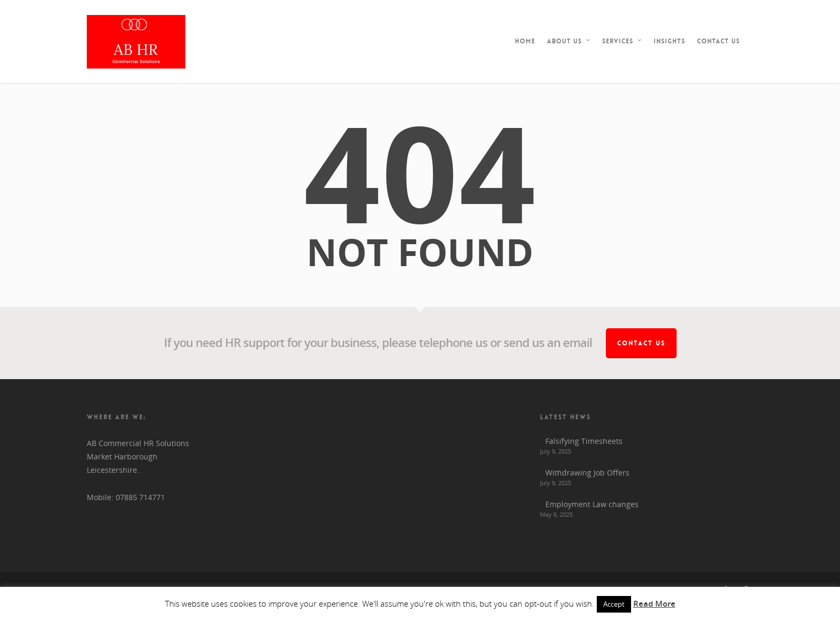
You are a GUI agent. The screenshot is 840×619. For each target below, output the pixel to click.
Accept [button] (614, 604)
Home (525, 41)
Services (622, 41)
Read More (654, 603)
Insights (669, 41)
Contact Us (718, 41)
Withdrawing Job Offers (587, 473)
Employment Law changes (592, 504)
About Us (569, 41)
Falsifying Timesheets (584, 441)
